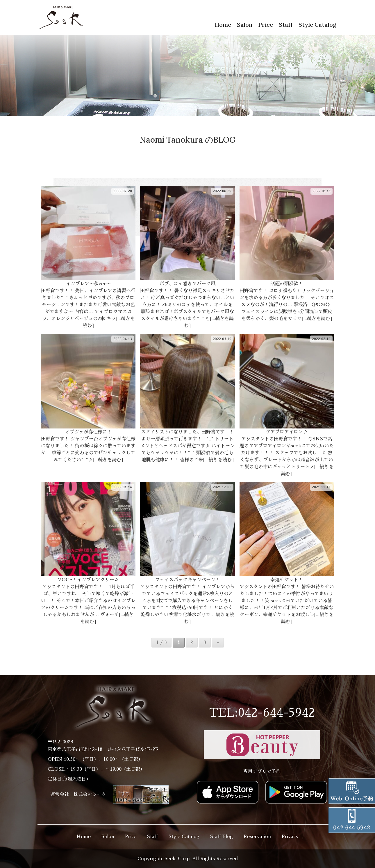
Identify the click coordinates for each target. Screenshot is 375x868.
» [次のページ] (218, 643)
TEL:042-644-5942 (262, 713)
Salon (245, 25)
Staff (286, 25)
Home (223, 25)
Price (266, 25)
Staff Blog (222, 837)
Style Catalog (317, 25)
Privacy (290, 837)
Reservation (257, 837)
